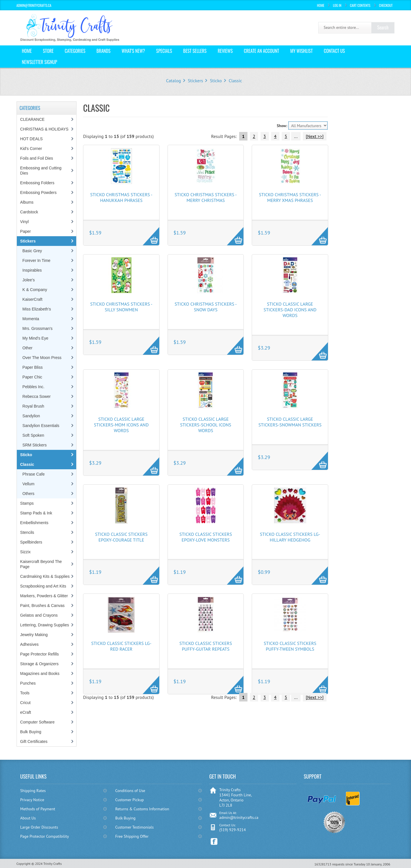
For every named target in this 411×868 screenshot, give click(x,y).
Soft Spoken (33, 435)
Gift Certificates (34, 741)
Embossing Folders (37, 183)
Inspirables (32, 270)
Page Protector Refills (40, 654)
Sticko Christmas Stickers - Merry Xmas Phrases (290, 197)
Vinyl (25, 222)
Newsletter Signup (40, 62)
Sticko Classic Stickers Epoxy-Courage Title (121, 537)
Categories (75, 51)
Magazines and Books (40, 673)
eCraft (26, 712)
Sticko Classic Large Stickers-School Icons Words (206, 425)
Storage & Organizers (40, 664)
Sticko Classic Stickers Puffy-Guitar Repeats (205, 646)
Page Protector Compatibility (45, 836)
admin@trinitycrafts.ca (239, 817)
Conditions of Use (130, 791)
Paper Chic (32, 377)
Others (29, 494)
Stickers (195, 81)
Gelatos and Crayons (39, 615)
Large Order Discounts (39, 827)
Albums (27, 202)
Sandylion (31, 416)
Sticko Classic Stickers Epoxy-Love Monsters (205, 537)
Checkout (386, 5)
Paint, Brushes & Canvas (43, 606)
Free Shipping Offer (132, 836)
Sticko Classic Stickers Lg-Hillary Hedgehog (290, 537)
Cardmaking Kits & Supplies (45, 576)
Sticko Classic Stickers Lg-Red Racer (121, 646)
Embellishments (34, 523)
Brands (103, 51)
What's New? (133, 51)
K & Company (35, 290)
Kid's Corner (31, 149)
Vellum (29, 484)
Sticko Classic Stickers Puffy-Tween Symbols (290, 646)
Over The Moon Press (42, 358)
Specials (164, 51)
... (296, 136)
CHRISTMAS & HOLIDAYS (44, 129)
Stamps (27, 503)
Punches (28, 683)
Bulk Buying (31, 732)
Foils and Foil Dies (37, 158)
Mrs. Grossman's (38, 328)
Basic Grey (32, 251)
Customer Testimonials (135, 827)
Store (48, 51)
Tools (25, 693)
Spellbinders (31, 542)
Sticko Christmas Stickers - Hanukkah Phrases (121, 197)
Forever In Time (37, 260)
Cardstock (29, 212)
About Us (28, 818)
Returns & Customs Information (142, 809)
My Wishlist (302, 51)
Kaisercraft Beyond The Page (41, 564)
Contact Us (335, 51)
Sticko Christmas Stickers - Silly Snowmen (121, 307)
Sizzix (26, 552)
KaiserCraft (33, 299)
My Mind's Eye (36, 338)
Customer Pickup (130, 800)
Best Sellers (195, 51)
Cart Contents (360, 5)
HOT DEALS (32, 139)
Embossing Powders (39, 193)
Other (28, 348)
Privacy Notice (32, 800)
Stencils (27, 532)
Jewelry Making (34, 635)
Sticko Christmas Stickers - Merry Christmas (206, 197)
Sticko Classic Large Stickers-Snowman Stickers (290, 422)
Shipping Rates (33, 791)
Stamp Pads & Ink (36, 513)
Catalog (174, 81)
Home (321, 5)
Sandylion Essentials (41, 426)
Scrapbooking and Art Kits (43, 586)
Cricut (26, 703)
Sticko (216, 81)
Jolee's (29, 280)
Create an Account (261, 51)
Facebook (214, 842)
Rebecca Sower (37, 396)
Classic (235, 81)
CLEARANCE (33, 119)
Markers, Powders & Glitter (44, 596)
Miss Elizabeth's (37, 309)
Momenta (31, 319)
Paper (26, 231)
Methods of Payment (38, 809)
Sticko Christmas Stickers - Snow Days (206, 307)
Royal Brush (33, 406)
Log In (337, 5)
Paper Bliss (33, 367)
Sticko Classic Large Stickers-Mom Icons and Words (121, 425)
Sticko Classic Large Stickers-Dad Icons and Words (290, 310)
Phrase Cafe (34, 474)
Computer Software (38, 722)
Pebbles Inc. (34, 387)
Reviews (225, 51)
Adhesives (30, 644)
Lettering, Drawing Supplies (45, 625)
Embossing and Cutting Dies (41, 171)
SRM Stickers (35, 445)
